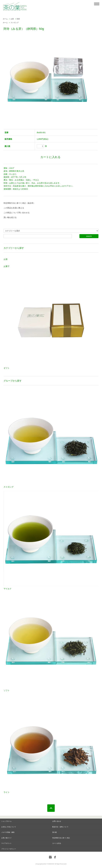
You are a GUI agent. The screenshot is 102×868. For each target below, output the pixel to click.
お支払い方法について (9, 827)
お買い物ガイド (6, 838)
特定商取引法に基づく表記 (61, 838)
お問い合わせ (57, 821)
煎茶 (18, 19)
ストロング (15, 23)
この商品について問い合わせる (17, 213)
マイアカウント (6, 843)
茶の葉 (55, 832)
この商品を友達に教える (14, 208)
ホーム (5, 19)
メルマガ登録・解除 (8, 832)
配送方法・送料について (60, 827)
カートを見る (57, 843)
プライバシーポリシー (9, 849)
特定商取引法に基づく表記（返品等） (19, 203)
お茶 (12, 19)
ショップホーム (6, 821)
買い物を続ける (10, 217)
